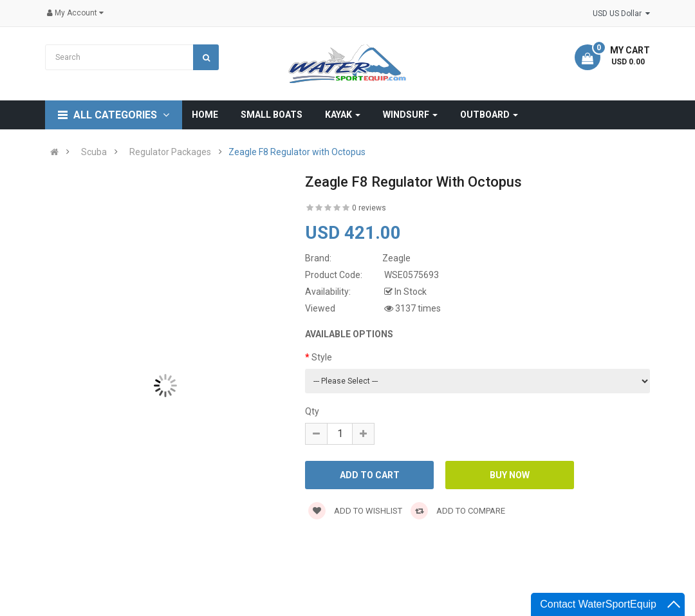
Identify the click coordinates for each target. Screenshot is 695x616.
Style (322, 357)
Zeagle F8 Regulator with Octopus (297, 152)
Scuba (94, 152)
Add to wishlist (355, 511)
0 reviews (369, 208)
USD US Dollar (621, 14)
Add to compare (458, 511)
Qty (312, 411)
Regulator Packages (170, 152)
